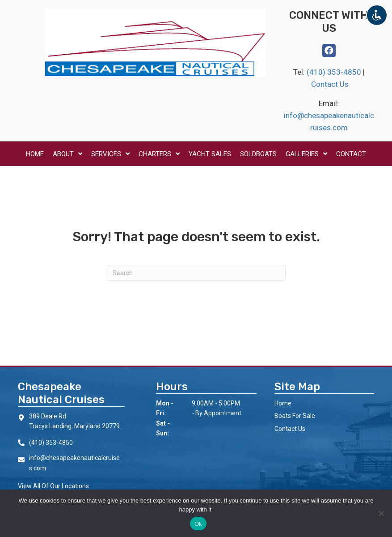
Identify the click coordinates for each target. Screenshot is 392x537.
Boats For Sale (295, 416)
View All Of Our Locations (53, 486)
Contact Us (330, 84)
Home (283, 403)
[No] (381, 513)
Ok (198, 524)
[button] (329, 51)
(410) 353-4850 (335, 72)
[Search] (196, 273)
